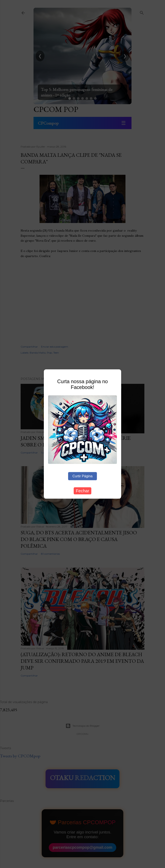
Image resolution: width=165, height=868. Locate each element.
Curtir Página (82, 476)
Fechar (82, 491)
